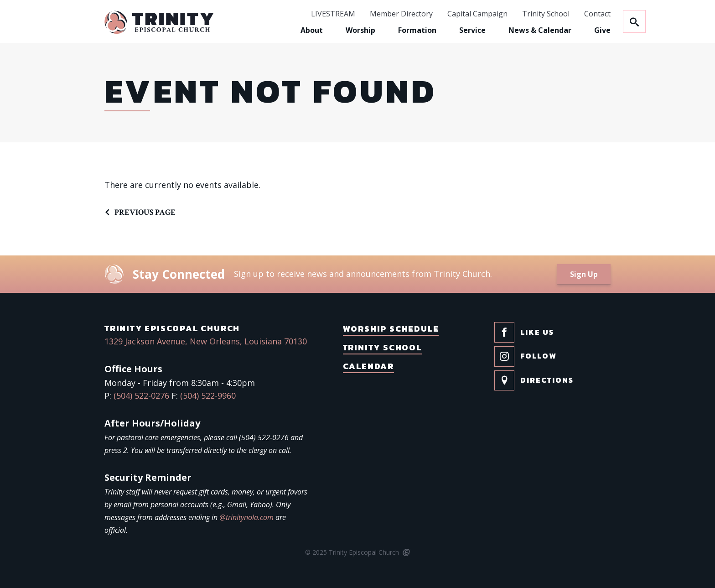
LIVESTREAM (333, 14)
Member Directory (401, 14)
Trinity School (546, 14)
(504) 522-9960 (208, 395)
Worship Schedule (391, 329)
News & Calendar (540, 30)
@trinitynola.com (246, 517)
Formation (417, 30)
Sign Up (584, 274)
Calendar (368, 366)
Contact (597, 14)
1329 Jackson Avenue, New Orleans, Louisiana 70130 (206, 341)
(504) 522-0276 (141, 395)
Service (472, 30)
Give (602, 30)
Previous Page (145, 212)
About (312, 30)
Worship (360, 30)
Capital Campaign (477, 14)
